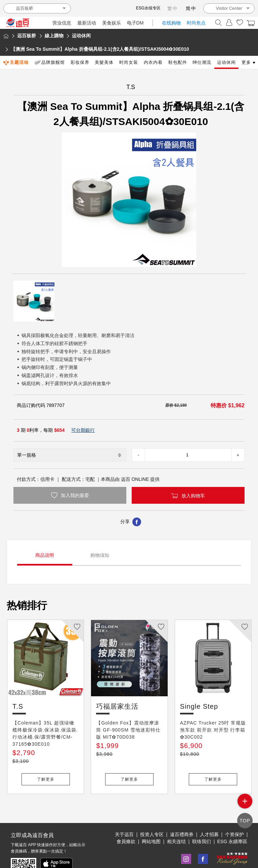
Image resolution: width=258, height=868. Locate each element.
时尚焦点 (196, 23)
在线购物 (171, 23)
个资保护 (234, 812)
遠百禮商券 (182, 812)
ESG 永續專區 (232, 819)
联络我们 (202, 819)
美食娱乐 (112, 23)
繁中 (173, 8)
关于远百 (124, 812)
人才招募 (209, 812)
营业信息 (62, 23)
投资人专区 (152, 812)
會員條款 (126, 819)
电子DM (135, 23)
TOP (245, 821)
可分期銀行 (83, 430)
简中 (191, 8)
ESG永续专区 (148, 8)
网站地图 (151, 819)
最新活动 (87, 23)
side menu (245, 802)
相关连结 (176, 819)
